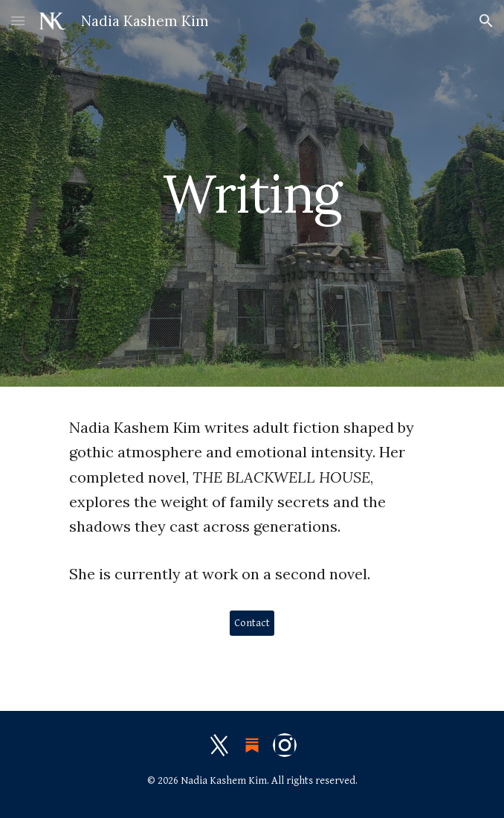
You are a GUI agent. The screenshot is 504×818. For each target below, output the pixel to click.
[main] (252, 194)
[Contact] (252, 623)
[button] (18, 20)
